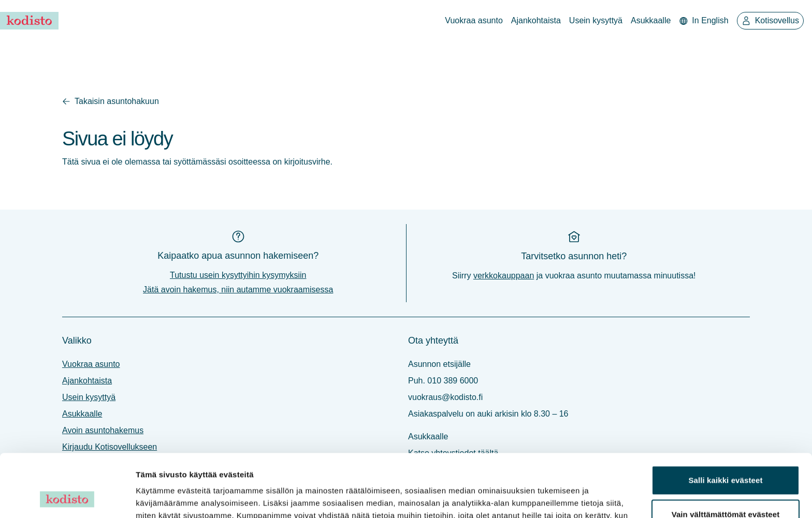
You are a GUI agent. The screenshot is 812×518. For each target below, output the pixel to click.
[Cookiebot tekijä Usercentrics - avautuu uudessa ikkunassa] (67, 498)
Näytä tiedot (158, 498)
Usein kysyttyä (596, 20)
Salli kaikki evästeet (725, 421)
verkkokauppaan (504, 276)
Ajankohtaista (536, 20)
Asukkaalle (651, 20)
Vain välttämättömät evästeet (726, 455)
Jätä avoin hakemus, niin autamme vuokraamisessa (238, 290)
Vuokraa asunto (474, 20)
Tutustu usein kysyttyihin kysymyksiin (238, 275)
